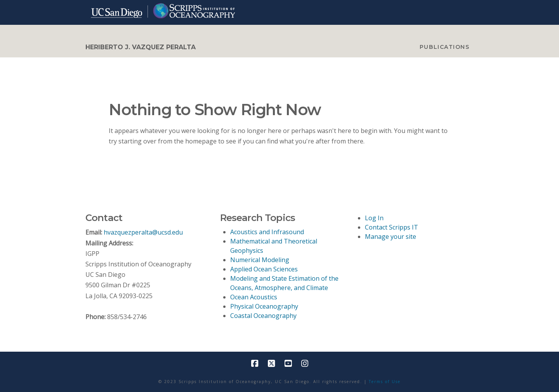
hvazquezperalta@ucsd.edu (143, 232)
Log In (374, 218)
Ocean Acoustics (254, 297)
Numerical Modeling (260, 260)
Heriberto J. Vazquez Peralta (141, 47)
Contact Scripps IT (391, 227)
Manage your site (391, 237)
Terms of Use (385, 382)
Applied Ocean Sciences (264, 269)
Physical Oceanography (264, 306)
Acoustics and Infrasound (267, 232)
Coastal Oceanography (263, 316)
